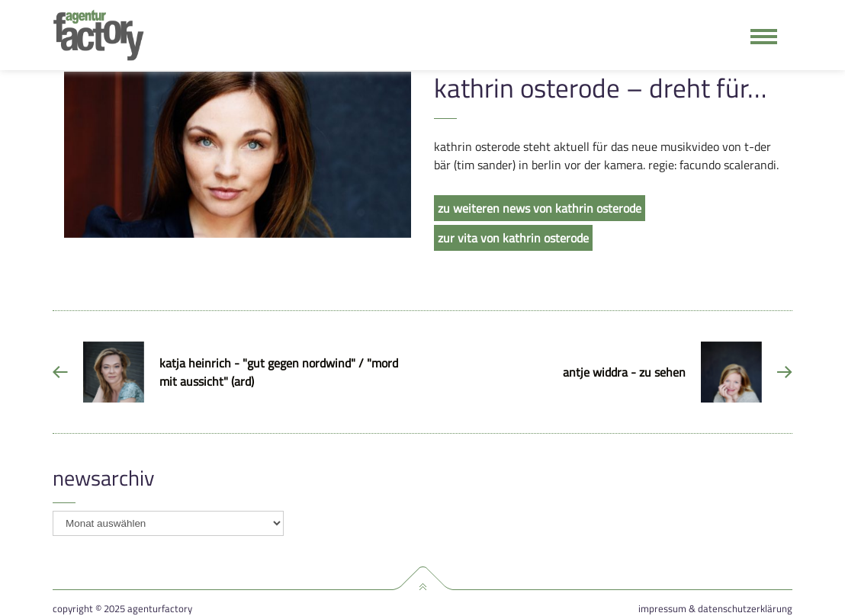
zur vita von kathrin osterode (513, 238)
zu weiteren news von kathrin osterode (540, 208)
